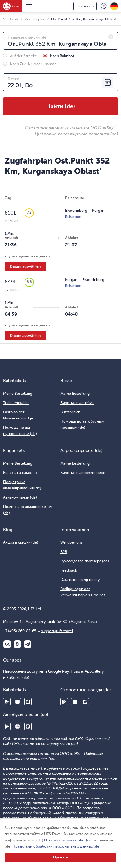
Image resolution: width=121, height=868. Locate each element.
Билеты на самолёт (20, 473)
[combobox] (60, 41)
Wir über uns (71, 542)
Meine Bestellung (18, 394)
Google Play (7, 702)
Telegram (28, 644)
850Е (11, 213)
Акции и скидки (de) (21, 542)
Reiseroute (74, 217)
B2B (64, 552)
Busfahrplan (70, 412)
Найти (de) (61, 106)
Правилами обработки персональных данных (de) (56, 846)
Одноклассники (17, 644)
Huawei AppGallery (17, 702)
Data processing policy (80, 580)
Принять (60, 857)
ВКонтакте (7, 644)
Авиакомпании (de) (20, 497)
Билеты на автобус (77, 403)
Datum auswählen (25, 266)
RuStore (28, 702)
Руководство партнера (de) (85, 561)
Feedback (104, 6)
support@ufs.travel (57, 631)
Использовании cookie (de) (68, 840)
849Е (11, 282)
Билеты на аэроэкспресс (83, 473)
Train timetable (16, 403)
